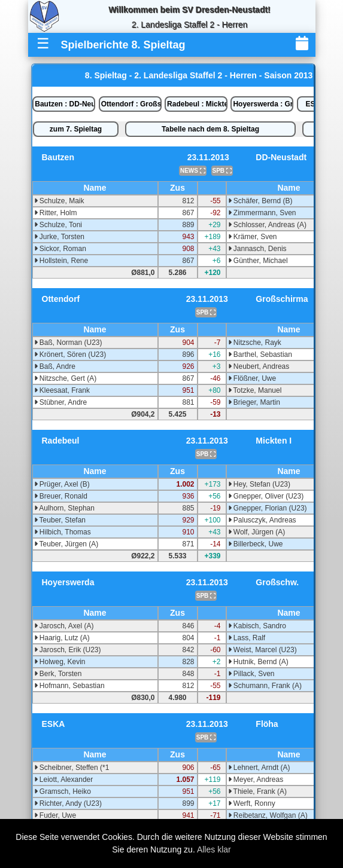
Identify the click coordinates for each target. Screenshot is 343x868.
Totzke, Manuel (255, 390)
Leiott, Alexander (64, 780)
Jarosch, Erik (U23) (68, 650)
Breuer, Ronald (61, 496)
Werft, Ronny (252, 803)
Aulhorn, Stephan (64, 508)
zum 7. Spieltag (76, 129)
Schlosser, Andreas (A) (267, 225)
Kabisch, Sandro (257, 626)
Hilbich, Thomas (63, 532)
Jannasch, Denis (257, 249)
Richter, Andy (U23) (68, 803)
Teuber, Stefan (60, 520)
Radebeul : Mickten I (197, 104)
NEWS (193, 171)
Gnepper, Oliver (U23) (266, 496)
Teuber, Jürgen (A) (66, 544)
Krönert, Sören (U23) (70, 354)
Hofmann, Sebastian (69, 686)
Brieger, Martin (254, 402)
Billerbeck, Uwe (256, 544)
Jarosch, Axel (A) (64, 626)
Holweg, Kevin (60, 662)
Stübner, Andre (61, 402)
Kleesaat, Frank (62, 390)
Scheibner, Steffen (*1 (72, 768)
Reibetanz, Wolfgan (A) (268, 815)
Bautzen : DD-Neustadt (65, 104)
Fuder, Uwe (55, 815)
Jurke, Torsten (59, 237)
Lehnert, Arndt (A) (259, 768)
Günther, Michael (258, 261)
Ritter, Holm (56, 213)
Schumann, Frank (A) (265, 686)
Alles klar (214, 849)
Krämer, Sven (253, 237)
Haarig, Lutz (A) (62, 638)
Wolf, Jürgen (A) (257, 532)
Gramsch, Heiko (63, 791)
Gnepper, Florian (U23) (268, 508)
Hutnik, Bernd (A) (258, 662)
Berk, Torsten (58, 674)
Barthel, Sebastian (260, 354)
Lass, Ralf (247, 638)
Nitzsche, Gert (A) (66, 378)
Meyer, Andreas (256, 780)
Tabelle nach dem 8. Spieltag (210, 129)
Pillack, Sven (251, 674)
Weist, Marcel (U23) (262, 650)
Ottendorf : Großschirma (131, 104)
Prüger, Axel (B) (62, 484)
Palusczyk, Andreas (262, 520)
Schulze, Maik (59, 201)
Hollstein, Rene (61, 261)
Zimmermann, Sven (262, 213)
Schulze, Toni (58, 225)
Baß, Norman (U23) (68, 343)
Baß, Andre (55, 366)
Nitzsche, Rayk (255, 343)
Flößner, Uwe (252, 378)
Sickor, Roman (60, 249)
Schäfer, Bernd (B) (260, 201)
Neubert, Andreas (259, 366)
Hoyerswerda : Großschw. (263, 104)
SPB (222, 171)
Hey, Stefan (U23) (259, 484)
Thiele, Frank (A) (257, 791)
